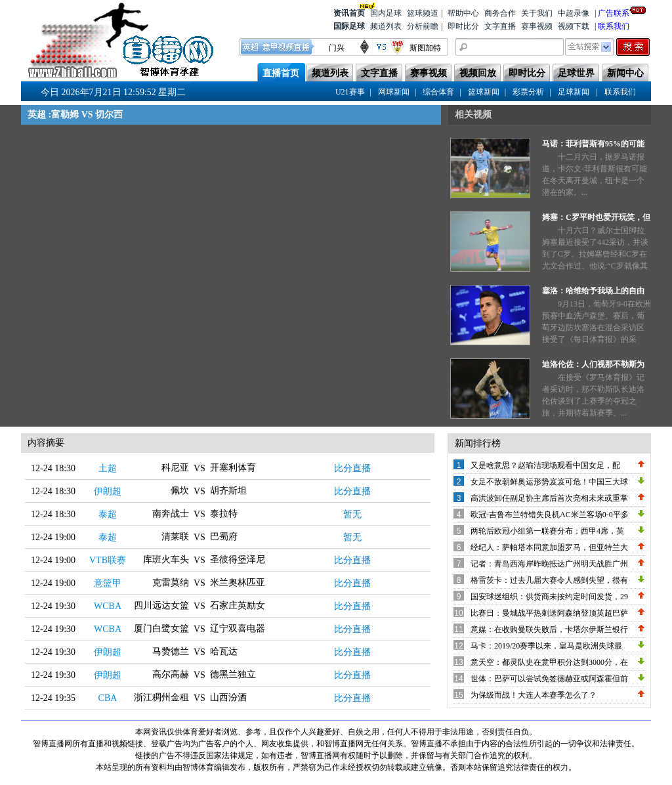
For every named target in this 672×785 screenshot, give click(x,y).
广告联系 (614, 12)
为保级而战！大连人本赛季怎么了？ (534, 695)
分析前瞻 (423, 26)
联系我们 (614, 26)
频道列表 (386, 26)
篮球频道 (423, 13)
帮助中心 (463, 13)
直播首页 (281, 73)
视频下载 (574, 26)
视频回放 (478, 73)
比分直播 (352, 468)
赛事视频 (537, 26)
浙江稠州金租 (161, 697)
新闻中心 (625, 73)
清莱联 (175, 537)
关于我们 (537, 13)
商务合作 (500, 13)
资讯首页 (349, 12)
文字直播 (500, 26)
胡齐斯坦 (228, 491)
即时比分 (463, 26)
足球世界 (576, 73)
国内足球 (386, 13)
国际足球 (349, 26)
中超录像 (574, 13)
